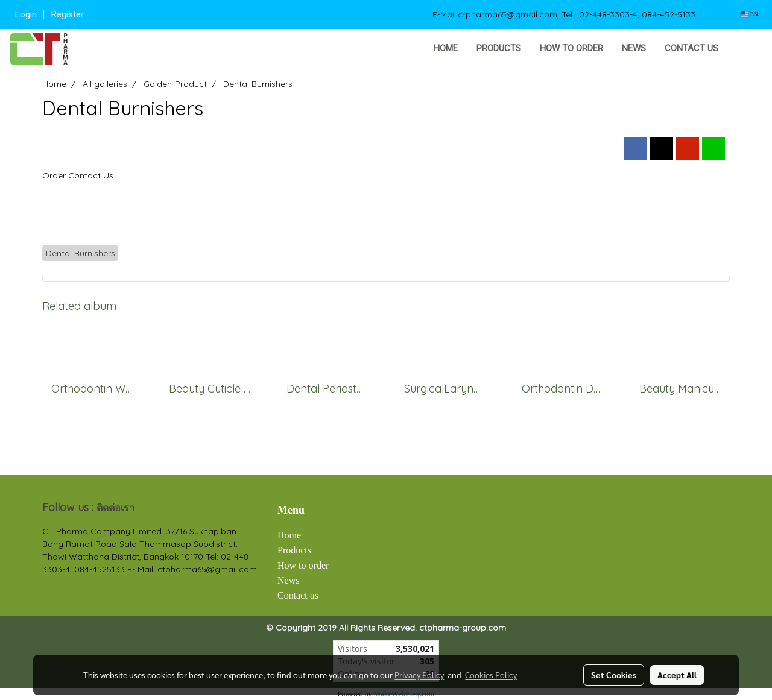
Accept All (677, 675)
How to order (571, 48)
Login (26, 14)
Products (499, 48)
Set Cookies (614, 675)
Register (68, 14)
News (634, 48)
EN (749, 14)
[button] (746, 49)
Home (446, 48)
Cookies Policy (491, 675)
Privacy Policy (419, 675)
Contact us (691, 48)
